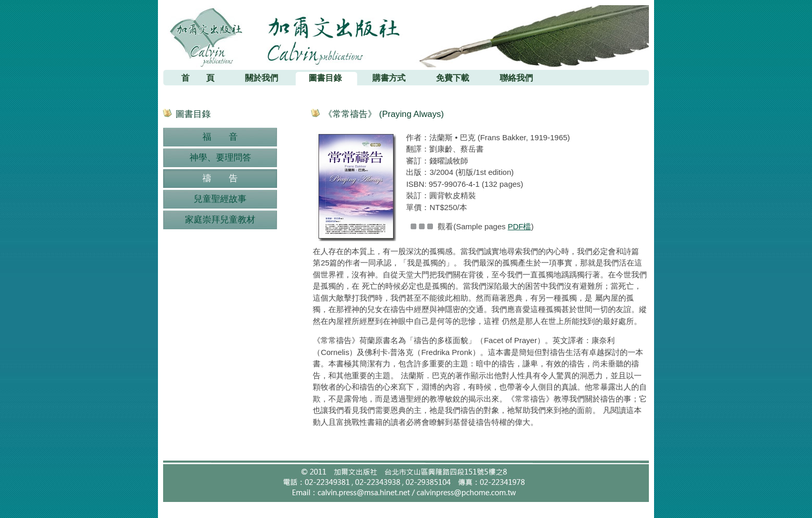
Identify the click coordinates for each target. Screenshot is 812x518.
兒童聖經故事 (220, 199)
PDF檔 (519, 226)
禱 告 (220, 178)
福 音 (220, 137)
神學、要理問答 (220, 158)
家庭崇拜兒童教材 (220, 220)
